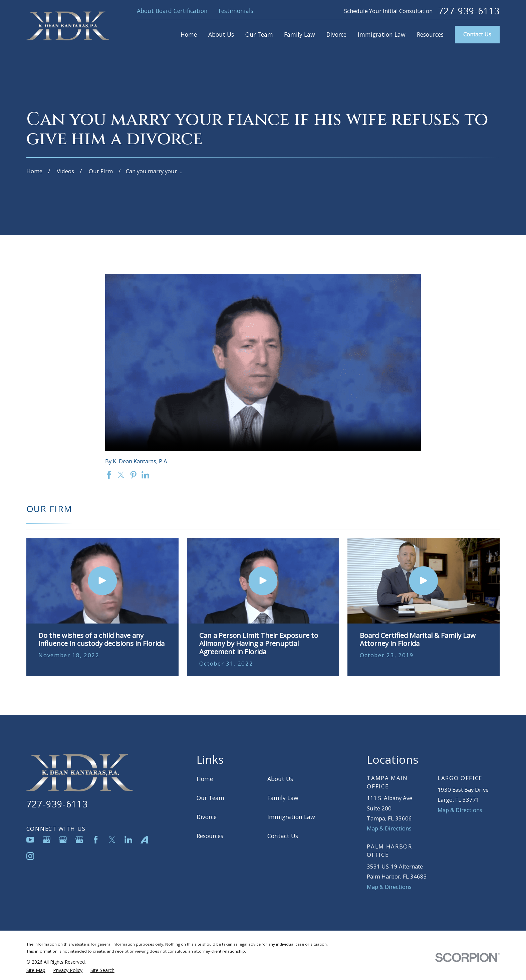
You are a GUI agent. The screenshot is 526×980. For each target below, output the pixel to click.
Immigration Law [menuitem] (382, 34)
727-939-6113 (469, 11)
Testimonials (235, 11)
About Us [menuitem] (221, 34)
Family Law (283, 798)
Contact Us (477, 34)
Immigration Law (291, 817)
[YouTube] (30, 840)
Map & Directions (389, 828)
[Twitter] (112, 840)
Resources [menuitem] (430, 34)
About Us (280, 779)
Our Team (210, 798)
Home (205, 779)
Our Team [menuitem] (259, 34)
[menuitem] (36, 970)
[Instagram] (30, 856)
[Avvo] (144, 840)
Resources (210, 836)
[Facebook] (96, 840)
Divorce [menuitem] (336, 34)
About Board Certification (172, 11)
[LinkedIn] (128, 840)
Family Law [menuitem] (300, 34)
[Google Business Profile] (47, 840)
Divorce (207, 817)
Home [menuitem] (189, 34)
